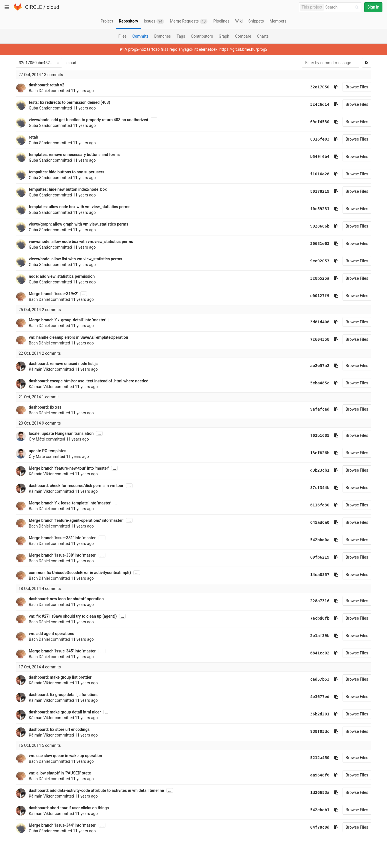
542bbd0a (320, 540)
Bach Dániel (39, 91)
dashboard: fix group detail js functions (64, 695)
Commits (140, 36)
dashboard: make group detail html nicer (65, 712)
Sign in (373, 7)
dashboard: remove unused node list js (63, 364)
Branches (162, 36)
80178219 (320, 191)
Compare (243, 36)
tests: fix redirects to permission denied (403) (70, 102)
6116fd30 (320, 505)
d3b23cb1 (320, 470)
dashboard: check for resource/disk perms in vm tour (76, 486)
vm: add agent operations (51, 634)
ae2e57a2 (320, 366)
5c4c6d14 (320, 104)
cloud (53, 7)
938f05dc (320, 731)
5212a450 (320, 758)
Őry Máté (37, 439)
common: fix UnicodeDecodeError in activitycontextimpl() (80, 573)
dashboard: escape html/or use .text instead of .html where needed (89, 381)
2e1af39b (320, 636)
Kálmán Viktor (41, 369)
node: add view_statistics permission (62, 276)
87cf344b (320, 488)
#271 (46, 616)
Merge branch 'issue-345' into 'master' (63, 651)
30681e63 (320, 244)
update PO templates (48, 451)
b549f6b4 (320, 157)
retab (33, 137)
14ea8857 (320, 575)
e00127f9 (320, 296)
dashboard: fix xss (45, 407)
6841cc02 (320, 653)
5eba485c (320, 383)
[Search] (343, 7)
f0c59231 (320, 209)
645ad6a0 (320, 522)
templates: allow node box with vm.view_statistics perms (80, 207)
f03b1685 (320, 435)
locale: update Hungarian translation (61, 433)
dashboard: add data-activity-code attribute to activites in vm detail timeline (96, 790)
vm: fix (35, 616)
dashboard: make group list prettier (60, 677)
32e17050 (320, 87)
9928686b (320, 226)
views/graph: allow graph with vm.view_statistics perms (79, 224)
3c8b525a (320, 278)
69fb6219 (320, 557)
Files (122, 36)
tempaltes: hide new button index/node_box (68, 189)
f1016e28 (320, 174)
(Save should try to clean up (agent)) (84, 616)
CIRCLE (33, 7)
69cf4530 (320, 122)
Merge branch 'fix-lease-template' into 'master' (70, 503)
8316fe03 (320, 139)
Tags (181, 36)
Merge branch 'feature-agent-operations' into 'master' (76, 520)
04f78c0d (320, 827)
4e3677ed (320, 697)
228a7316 (320, 601)
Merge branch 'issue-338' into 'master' (63, 555)
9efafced (320, 409)
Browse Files (357, 87)
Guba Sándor (40, 108)
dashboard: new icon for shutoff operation (66, 599)
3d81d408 (320, 322)
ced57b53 (320, 679)
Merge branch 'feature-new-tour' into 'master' (69, 468)
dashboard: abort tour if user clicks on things (69, 808)
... (154, 120)
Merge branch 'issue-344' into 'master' (63, 825)
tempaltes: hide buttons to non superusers (67, 172)
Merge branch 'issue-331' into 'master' (63, 538)
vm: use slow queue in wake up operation (65, 756)
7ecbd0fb (320, 618)
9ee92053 (320, 261)
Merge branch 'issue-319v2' (53, 294)
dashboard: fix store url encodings (59, 729)
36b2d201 (320, 714)
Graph (224, 36)
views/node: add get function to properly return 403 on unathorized (88, 120)
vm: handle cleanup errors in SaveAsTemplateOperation (78, 337)
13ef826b (320, 453)
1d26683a (320, 792)
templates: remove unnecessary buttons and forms (74, 155)
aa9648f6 (320, 775)
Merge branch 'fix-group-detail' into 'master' (68, 320)
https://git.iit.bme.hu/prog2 (244, 49)
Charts (263, 36)
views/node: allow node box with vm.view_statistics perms (81, 242)
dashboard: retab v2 (47, 85)
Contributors (202, 36)
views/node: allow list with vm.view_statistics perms (76, 259)
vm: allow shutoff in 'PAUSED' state (60, 773)
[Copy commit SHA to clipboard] (336, 87)
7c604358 (320, 339)
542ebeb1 (320, 810)
